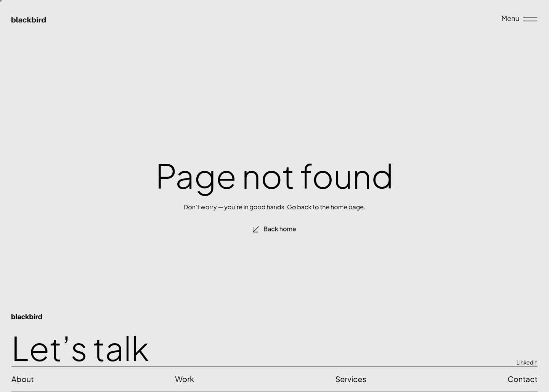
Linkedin (527, 362)
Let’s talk (80, 348)
